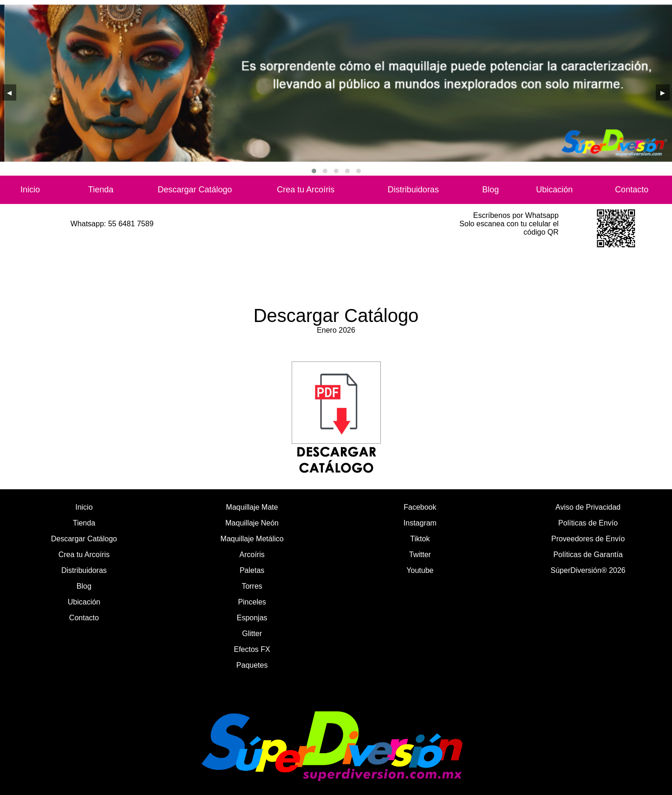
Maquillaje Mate (252, 507)
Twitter (420, 555)
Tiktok (420, 539)
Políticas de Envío (588, 523)
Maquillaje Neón (252, 523)
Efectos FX (252, 649)
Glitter (252, 634)
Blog (490, 190)
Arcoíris (252, 555)
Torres (252, 586)
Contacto (632, 190)
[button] (314, 171)
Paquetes (252, 665)
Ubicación (554, 190)
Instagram (420, 523)
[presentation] (9, 92)
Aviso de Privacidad (588, 507)
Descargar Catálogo (195, 190)
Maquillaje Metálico (252, 539)
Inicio (30, 190)
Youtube (420, 570)
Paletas (252, 570)
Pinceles (252, 602)
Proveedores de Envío (588, 539)
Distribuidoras (413, 190)
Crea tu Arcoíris (306, 190)
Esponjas (252, 618)
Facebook (420, 507)
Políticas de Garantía (588, 555)
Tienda (101, 190)
